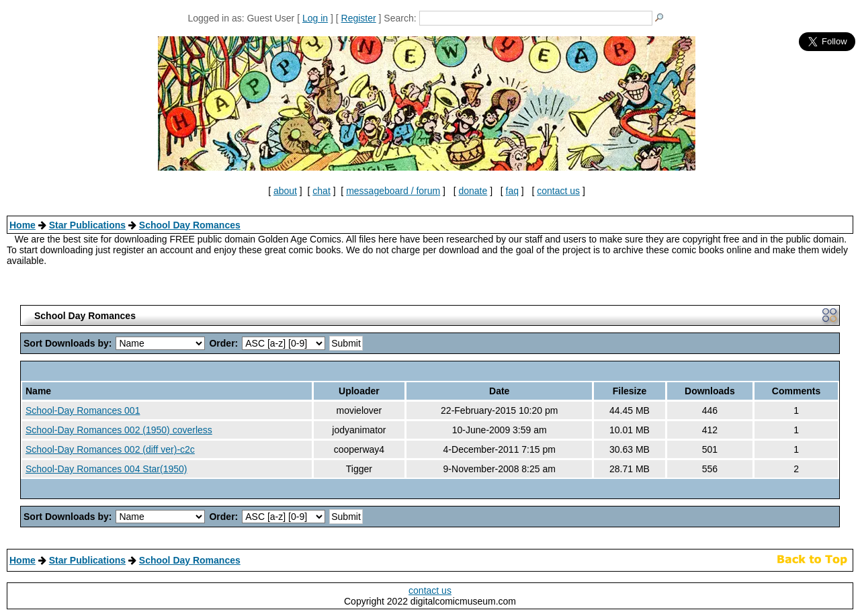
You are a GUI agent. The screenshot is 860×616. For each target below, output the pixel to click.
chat (321, 191)
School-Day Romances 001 (83, 410)
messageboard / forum (393, 191)
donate (473, 191)
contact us (558, 191)
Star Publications (87, 225)
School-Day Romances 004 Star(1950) (106, 469)
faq (512, 191)
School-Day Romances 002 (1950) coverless (119, 430)
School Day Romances (190, 225)
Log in (315, 18)
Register (359, 18)
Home (23, 225)
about (285, 191)
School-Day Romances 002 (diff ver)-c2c (110, 449)
